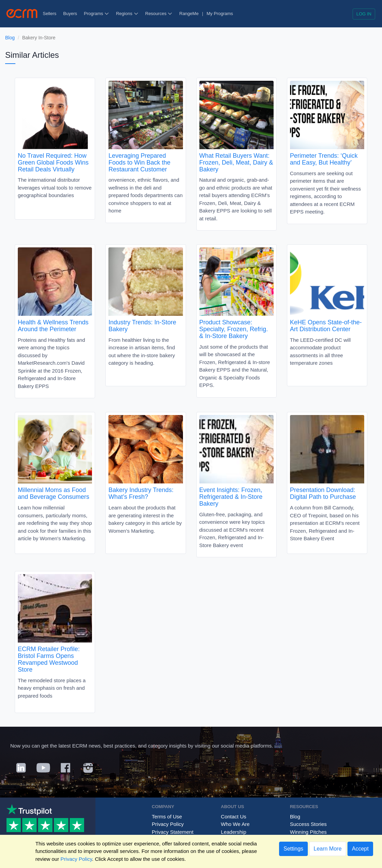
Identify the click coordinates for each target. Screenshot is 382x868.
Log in (364, 14)
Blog (10, 38)
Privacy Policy (168, 824)
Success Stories (308, 824)
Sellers (50, 14)
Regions (127, 14)
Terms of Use (167, 817)
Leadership (234, 832)
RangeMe (189, 14)
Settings (293, 849)
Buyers (70, 14)
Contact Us (234, 817)
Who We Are (235, 824)
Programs (96, 14)
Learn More (328, 849)
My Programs (220, 14)
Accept (360, 849)
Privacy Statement (173, 832)
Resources (159, 14)
